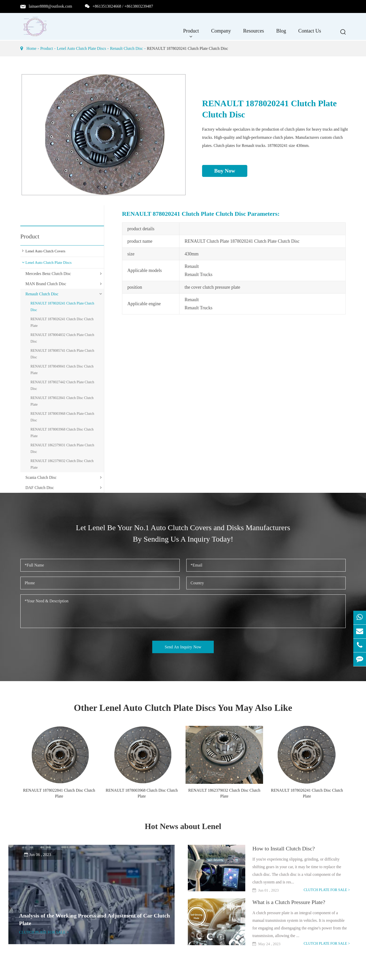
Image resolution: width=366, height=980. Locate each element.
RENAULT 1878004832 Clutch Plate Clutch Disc (62, 338)
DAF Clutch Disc (40, 488)
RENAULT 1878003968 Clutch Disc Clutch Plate (62, 433)
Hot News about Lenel (183, 826)
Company (221, 33)
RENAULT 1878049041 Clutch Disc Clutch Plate (62, 370)
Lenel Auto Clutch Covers (45, 251)
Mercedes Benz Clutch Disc (48, 274)
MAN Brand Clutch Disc (46, 284)
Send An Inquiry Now (183, 647)
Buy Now (225, 171)
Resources (253, 33)
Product (191, 33)
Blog (281, 33)
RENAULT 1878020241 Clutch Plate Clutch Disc (188, 48)
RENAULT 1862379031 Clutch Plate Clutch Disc (62, 448)
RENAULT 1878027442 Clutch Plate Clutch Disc (62, 385)
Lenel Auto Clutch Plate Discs (82, 48)
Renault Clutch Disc (127, 48)
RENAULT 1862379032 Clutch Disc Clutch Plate (62, 464)
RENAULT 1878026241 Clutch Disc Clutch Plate (62, 322)
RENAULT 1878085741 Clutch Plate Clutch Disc (62, 354)
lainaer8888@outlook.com (50, 6)
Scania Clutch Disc (41, 477)
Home (31, 48)
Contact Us (310, 33)
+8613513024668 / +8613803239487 (123, 6)
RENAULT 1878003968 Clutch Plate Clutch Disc (62, 417)
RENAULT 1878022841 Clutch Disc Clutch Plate (62, 401)
